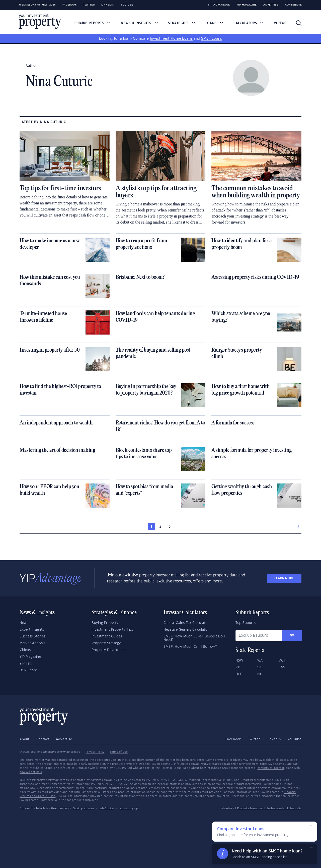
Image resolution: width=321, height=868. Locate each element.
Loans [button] (214, 23)
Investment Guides (107, 636)
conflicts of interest (271, 768)
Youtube (127, 5)
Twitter (89, 5)
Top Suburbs (246, 623)
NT (259, 674)
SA (260, 667)
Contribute (294, 5)
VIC (238, 667)
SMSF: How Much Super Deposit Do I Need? (194, 638)
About (25, 739)
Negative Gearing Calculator (186, 630)
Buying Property (105, 623)
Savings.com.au (84, 808)
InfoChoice (107, 808)
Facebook (70, 5)
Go (292, 636)
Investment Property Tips (112, 630)
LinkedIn (108, 5)
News (24, 623)
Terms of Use (119, 752)
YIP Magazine (247, 5)
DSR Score (28, 670)
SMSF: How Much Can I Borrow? (190, 647)
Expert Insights (32, 630)
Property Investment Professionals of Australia (269, 808)
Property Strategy (106, 643)
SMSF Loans (212, 39)
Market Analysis (32, 643)
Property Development (110, 650)
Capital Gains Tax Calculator (186, 623)
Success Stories (32, 636)
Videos (280, 23)
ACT (282, 661)
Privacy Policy (95, 752)
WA (260, 661)
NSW (239, 661)
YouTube (295, 739)
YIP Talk (26, 664)
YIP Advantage (219, 5)
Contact (43, 739)
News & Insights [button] (139, 23)
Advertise (271, 5)
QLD (239, 674)
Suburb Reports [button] (93, 23)
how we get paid (31, 772)
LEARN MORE (284, 578)
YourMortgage (129, 808)
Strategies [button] (182, 23)
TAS (282, 667)
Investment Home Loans (171, 39)
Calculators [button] (249, 23)
